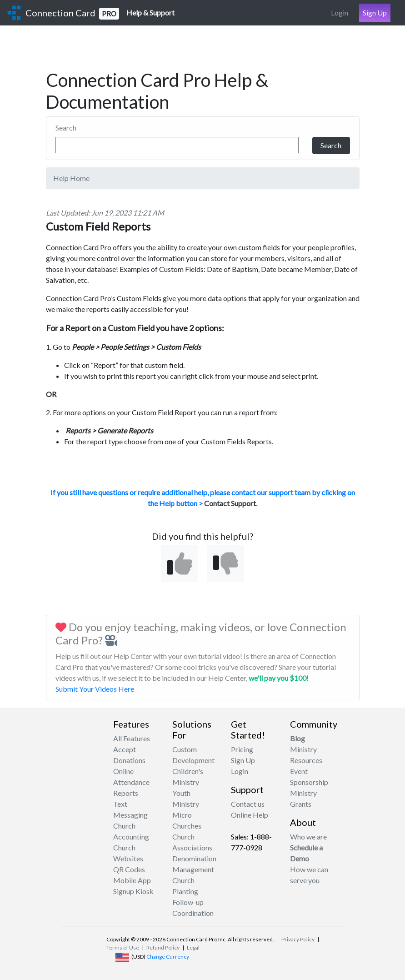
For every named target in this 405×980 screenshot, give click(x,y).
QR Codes (129, 869)
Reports (126, 793)
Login (340, 13)
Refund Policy (163, 947)
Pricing (242, 749)
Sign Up (375, 13)
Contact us (248, 804)
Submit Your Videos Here (95, 689)
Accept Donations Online (129, 760)
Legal (193, 947)
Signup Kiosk (133, 891)
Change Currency (168, 957)
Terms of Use (123, 947)
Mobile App (132, 880)
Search (66, 128)
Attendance (131, 782)
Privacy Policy (298, 939)
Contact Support (230, 503)
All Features (132, 738)
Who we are (308, 837)
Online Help (250, 815)
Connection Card (72, 13)
